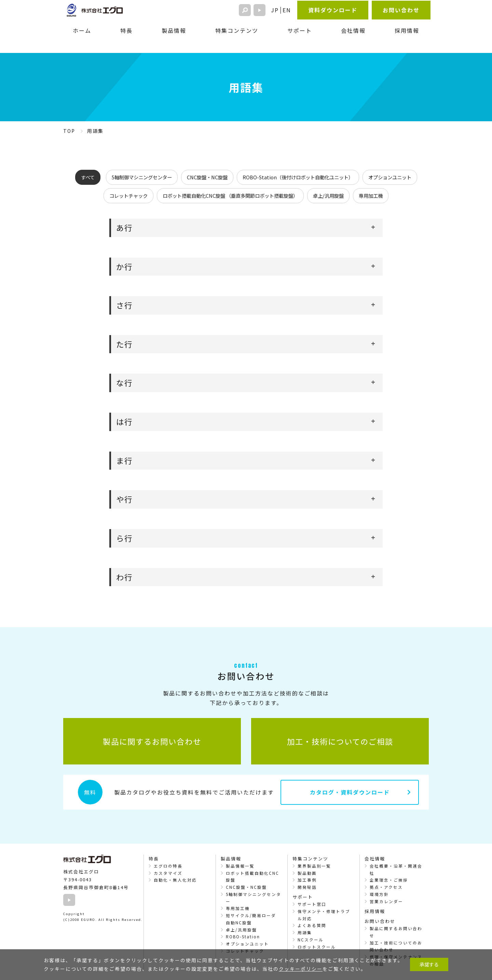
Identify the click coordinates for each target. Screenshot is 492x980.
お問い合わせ (401, 10)
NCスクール (311, 940)
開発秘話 (307, 887)
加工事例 (307, 880)
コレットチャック (128, 196)
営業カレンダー (386, 901)
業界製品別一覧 (314, 866)
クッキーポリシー (301, 969)
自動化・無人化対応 (175, 880)
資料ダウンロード (333, 10)
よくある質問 (312, 925)
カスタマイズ (168, 873)
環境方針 (379, 894)
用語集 (305, 933)
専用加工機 (371, 196)
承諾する (429, 964)
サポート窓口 (312, 904)
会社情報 (353, 30)
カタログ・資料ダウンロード (350, 792)
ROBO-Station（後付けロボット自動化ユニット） (298, 177)
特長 (126, 30)
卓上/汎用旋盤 (328, 196)
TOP (69, 131)
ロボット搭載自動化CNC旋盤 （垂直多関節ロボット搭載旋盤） (230, 196)
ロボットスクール (317, 947)
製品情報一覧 (240, 866)
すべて (88, 177)
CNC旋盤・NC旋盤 (207, 177)
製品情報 (174, 30)
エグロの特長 (168, 866)
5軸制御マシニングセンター (142, 177)
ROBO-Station (243, 937)
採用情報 (407, 30)
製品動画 (307, 873)
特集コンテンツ (237, 30)
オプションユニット (390, 177)
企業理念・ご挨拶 (389, 880)
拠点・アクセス (386, 887)
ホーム (82, 30)
